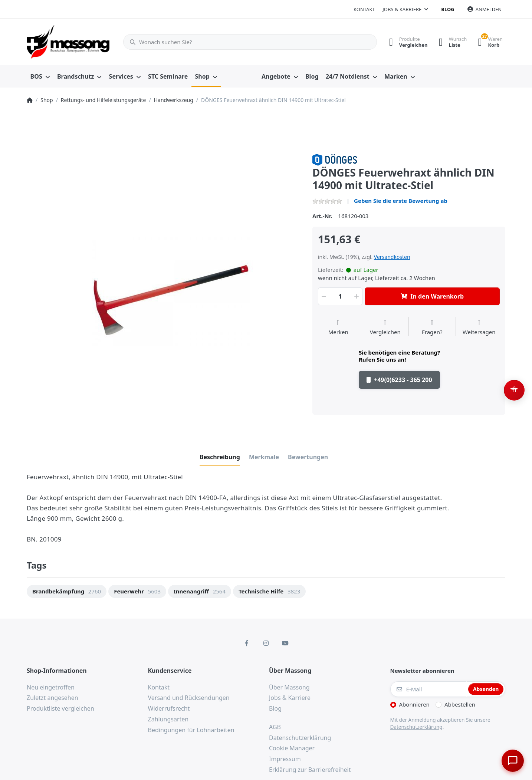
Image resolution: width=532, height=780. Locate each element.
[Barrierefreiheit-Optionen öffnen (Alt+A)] (514, 390)
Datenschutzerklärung (416, 727)
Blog (448, 9)
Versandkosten (392, 257)
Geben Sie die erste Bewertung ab (401, 201)
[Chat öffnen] (512, 760)
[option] (164, 291)
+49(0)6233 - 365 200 (399, 380)
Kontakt (364, 9)
